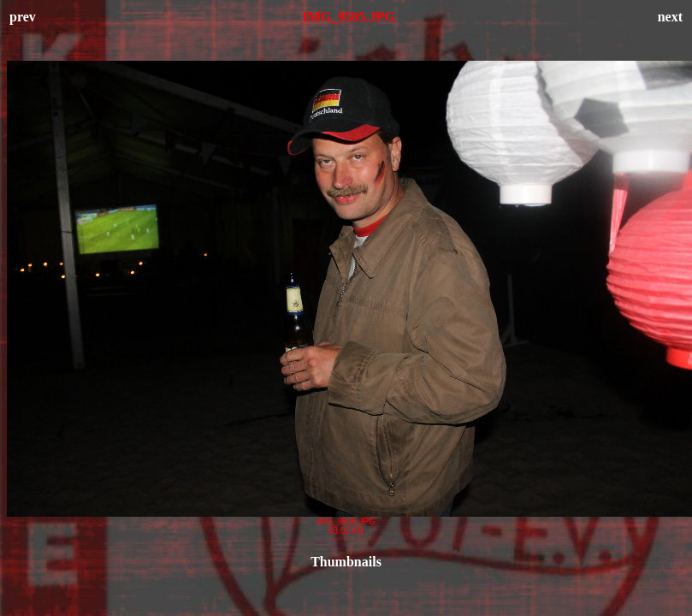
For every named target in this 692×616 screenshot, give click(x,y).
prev (23, 17)
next (670, 17)
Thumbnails (346, 562)
